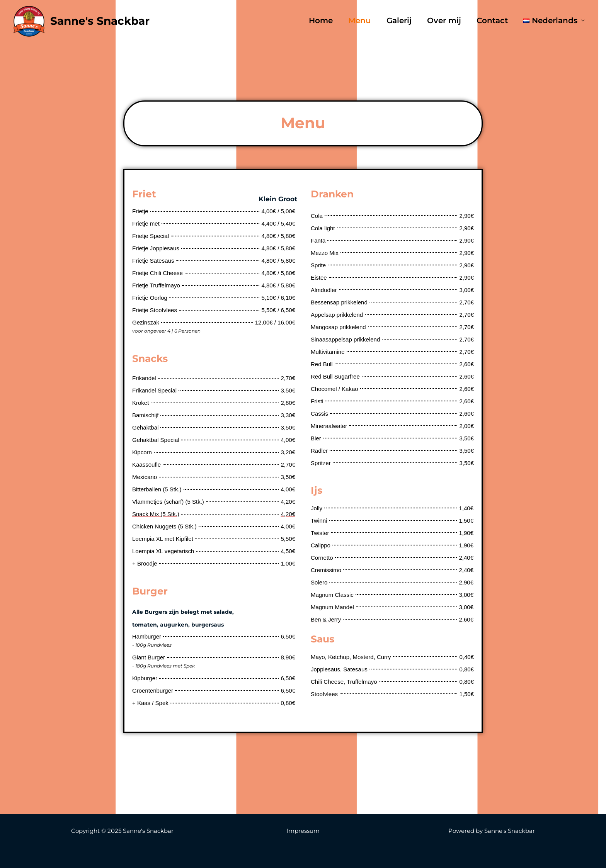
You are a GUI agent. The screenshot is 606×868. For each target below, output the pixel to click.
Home (321, 21)
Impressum (303, 831)
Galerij (399, 21)
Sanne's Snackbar (100, 21)
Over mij (444, 21)
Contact (492, 21)
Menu (360, 21)
